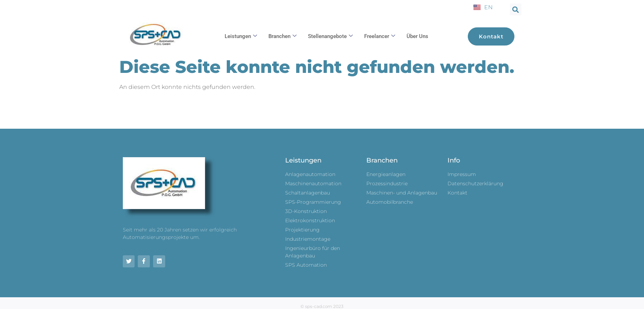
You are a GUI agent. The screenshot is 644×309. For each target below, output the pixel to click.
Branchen (282, 36)
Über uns (417, 36)
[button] (516, 9)
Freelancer (380, 36)
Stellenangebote (330, 36)
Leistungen (241, 36)
